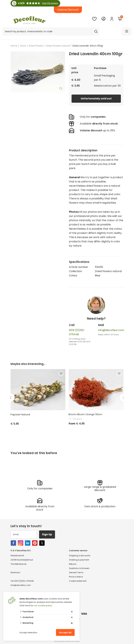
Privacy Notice (76, 577)
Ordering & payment (79, 560)
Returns (73, 564)
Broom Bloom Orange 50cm (85, 414)
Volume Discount (68, 10)
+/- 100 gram (75, 419)
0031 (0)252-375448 (24, 581)
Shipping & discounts (80, 556)
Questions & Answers (79, 568)
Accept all (65, 633)
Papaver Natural (20, 415)
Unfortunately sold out (96, 99)
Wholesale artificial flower (67, 641)
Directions (15, 572)
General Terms (76, 572)
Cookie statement (78, 581)
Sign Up (48, 534)
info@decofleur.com (111, 330)
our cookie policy (43, 606)
